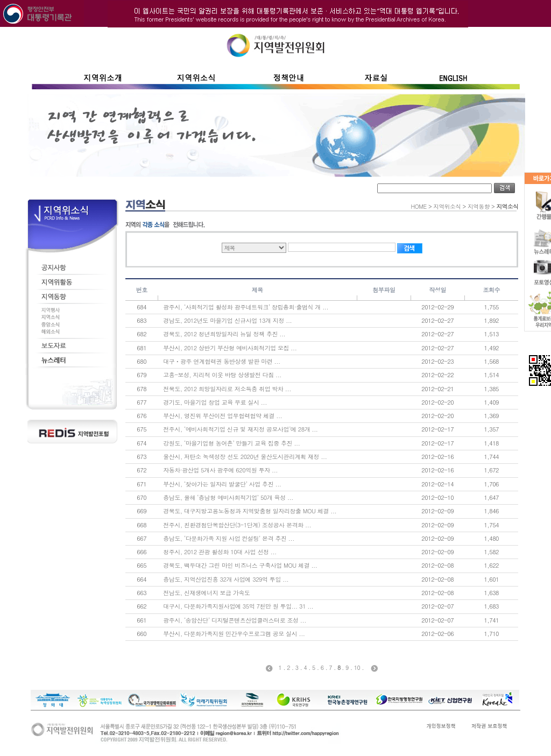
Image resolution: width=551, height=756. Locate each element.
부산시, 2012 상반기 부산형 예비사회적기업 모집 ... (230, 348)
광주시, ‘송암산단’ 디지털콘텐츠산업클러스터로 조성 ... (235, 620)
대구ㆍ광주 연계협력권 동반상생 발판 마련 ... (221, 361)
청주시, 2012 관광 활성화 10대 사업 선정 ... (220, 552)
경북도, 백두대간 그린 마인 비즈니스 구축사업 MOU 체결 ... (240, 565)
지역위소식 (447, 206)
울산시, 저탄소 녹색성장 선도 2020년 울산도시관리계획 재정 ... (245, 457)
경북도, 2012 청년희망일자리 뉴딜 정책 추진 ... (224, 334)
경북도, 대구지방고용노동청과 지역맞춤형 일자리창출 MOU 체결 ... (250, 511)
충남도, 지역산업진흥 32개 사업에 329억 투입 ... (226, 579)
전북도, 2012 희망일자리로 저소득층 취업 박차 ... (227, 389)
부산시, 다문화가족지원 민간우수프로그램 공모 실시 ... (234, 634)
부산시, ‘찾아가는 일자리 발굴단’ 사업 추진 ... (222, 484)
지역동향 (479, 206)
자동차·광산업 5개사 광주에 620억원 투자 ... (220, 470)
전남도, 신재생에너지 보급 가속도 (206, 593)
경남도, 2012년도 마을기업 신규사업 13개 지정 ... (227, 320)
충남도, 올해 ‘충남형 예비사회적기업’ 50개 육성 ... (228, 497)
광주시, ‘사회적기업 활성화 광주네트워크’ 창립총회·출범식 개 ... (246, 307)
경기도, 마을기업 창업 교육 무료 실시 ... (215, 402)
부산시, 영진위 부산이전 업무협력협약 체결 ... (222, 416)
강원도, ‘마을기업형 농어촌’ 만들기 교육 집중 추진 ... (231, 443)
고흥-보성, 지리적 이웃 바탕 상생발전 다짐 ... (222, 375)
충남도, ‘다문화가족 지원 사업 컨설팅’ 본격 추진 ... (229, 538)
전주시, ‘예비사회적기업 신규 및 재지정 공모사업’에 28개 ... (240, 429)
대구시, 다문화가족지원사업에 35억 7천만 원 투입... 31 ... (238, 606)
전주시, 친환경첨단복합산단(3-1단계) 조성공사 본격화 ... (237, 525)
